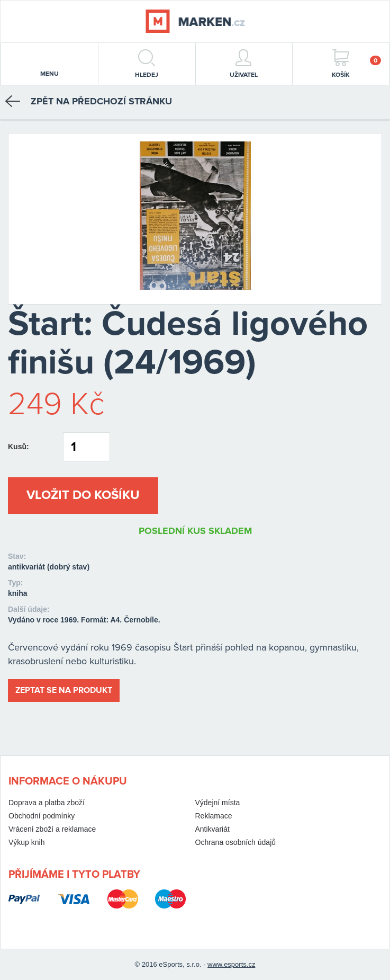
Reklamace (214, 816)
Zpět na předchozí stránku (89, 101)
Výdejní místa (218, 803)
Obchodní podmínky (42, 816)
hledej (147, 64)
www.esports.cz (231, 964)
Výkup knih (26, 842)
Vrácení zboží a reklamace (52, 829)
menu (49, 65)
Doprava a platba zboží (47, 803)
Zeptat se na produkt (64, 690)
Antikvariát (212, 829)
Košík (356, 64)
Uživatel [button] (244, 64)
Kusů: (19, 447)
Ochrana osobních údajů (236, 842)
